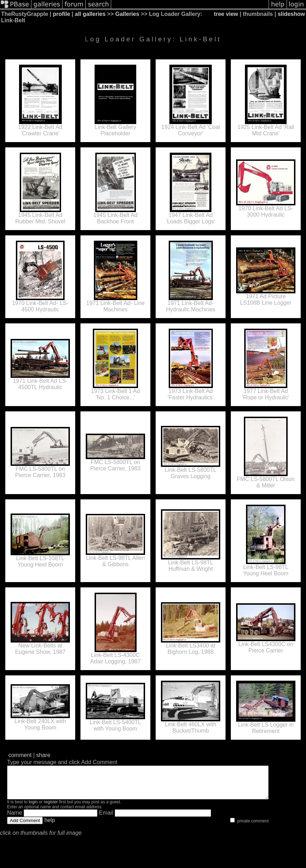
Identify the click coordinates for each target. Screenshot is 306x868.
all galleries (90, 14)
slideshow (291, 14)
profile (62, 14)
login (33, 808)
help (50, 826)
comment (20, 755)
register (51, 808)
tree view (226, 14)
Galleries (127, 14)
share (43, 755)
